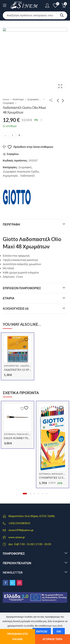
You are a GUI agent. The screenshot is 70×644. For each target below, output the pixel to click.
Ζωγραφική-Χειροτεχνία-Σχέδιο (35, 99)
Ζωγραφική (8, 103)
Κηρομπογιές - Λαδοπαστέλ (19, 176)
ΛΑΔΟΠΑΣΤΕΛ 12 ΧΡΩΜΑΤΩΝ (22, 370)
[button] (25, 494)
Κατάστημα (18, 99)
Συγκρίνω (13, 154)
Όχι (59, 631)
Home (6, 99)
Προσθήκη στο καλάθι (17, 636)
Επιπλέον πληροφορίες (22, 288)
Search (62, 15)
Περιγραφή (11, 224)
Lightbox (60, 86)
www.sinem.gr (17, 537)
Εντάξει (42, 631)
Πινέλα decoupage (27, 434)
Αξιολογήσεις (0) (16, 308)
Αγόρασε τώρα (53, 639)
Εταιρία (9, 298)
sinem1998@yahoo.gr (21, 530)
